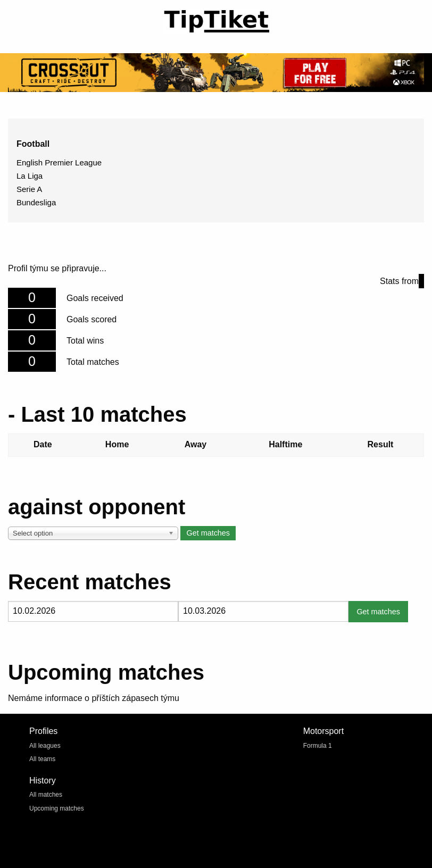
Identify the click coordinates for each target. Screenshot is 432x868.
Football (33, 144)
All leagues (45, 746)
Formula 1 (318, 746)
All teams (42, 759)
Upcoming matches (57, 808)
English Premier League (59, 162)
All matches (46, 795)
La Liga (30, 176)
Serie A (29, 189)
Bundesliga (36, 202)
